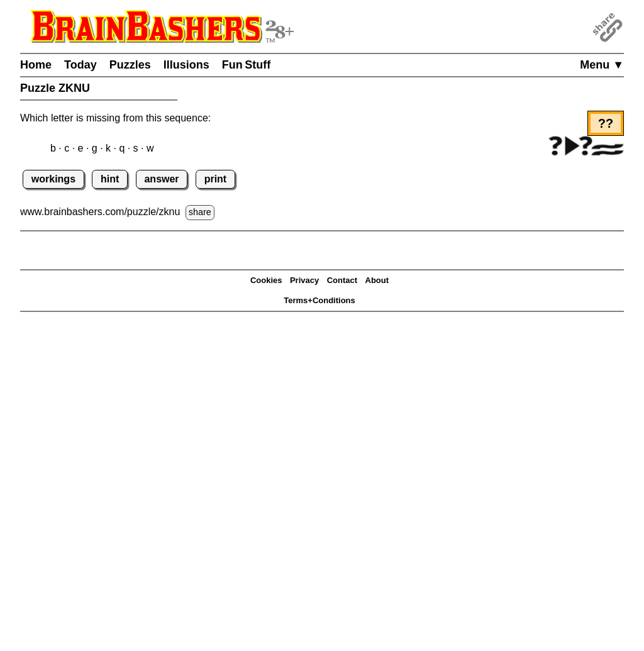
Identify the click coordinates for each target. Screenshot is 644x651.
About (377, 280)
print (216, 179)
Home (36, 65)
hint (110, 179)
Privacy (304, 280)
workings (53, 179)
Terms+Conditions (319, 300)
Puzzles (130, 65)
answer (161, 179)
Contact (342, 280)
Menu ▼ (602, 65)
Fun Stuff (247, 65)
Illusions (186, 65)
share (200, 212)
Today (80, 65)
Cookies (266, 280)
